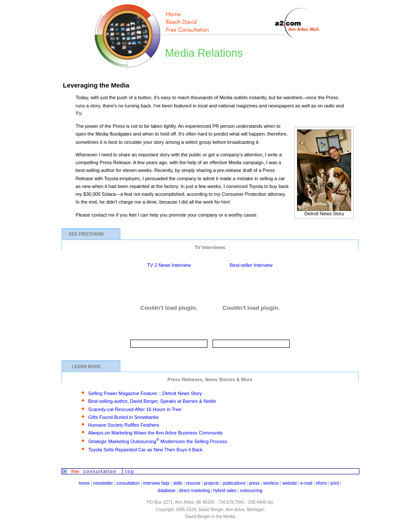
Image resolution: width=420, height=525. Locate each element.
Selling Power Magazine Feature (123, 393)
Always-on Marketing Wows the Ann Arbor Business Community (156, 433)
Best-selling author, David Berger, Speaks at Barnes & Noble (152, 401)
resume (193, 483)
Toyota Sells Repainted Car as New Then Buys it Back (146, 450)
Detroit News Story (182, 393)
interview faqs (156, 483)
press (254, 483)
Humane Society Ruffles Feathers (124, 425)
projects (212, 483)
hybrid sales (225, 491)
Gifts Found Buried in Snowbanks (124, 417)
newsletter (103, 483)
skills (178, 483)
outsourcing (251, 491)
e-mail (306, 483)
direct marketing (194, 491)
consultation (128, 483)
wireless (271, 483)
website (290, 483)
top (130, 471)
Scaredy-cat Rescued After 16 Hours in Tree (135, 409)
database (166, 491)
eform (322, 483)
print (334, 483)
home (84, 483)
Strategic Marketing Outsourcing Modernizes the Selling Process (158, 441)
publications (234, 483)
